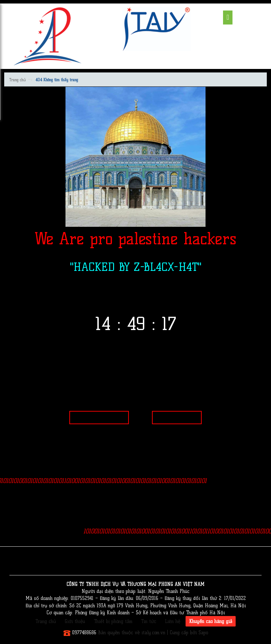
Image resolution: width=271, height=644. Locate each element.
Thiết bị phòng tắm (113, 621)
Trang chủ (18, 80)
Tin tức (149, 621)
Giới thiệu (75, 621)
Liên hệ (173, 621)
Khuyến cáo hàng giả (211, 621)
